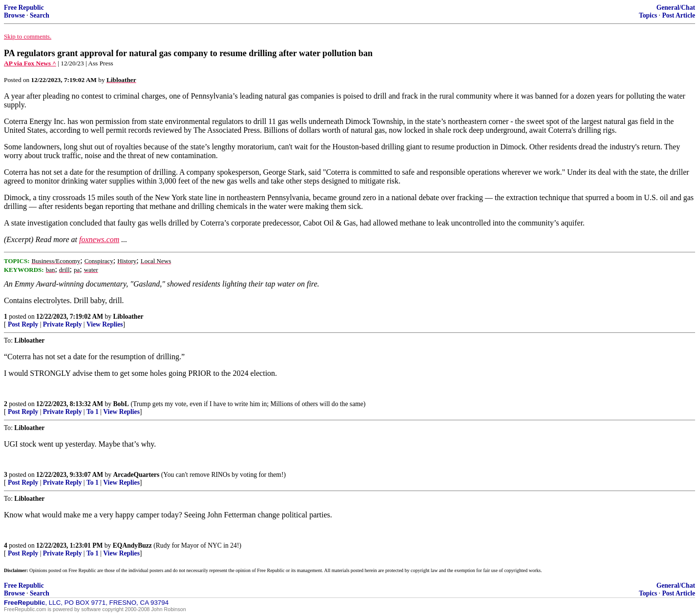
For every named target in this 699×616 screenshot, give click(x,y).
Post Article (678, 15)
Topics (648, 15)
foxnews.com (99, 239)
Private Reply (63, 324)
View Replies (105, 324)
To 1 (93, 412)
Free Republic (24, 8)
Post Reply (23, 324)
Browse (14, 15)
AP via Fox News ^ (30, 63)
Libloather (128, 317)
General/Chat (676, 8)
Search (40, 15)
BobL (121, 404)
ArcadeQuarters (137, 475)
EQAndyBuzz (132, 545)
